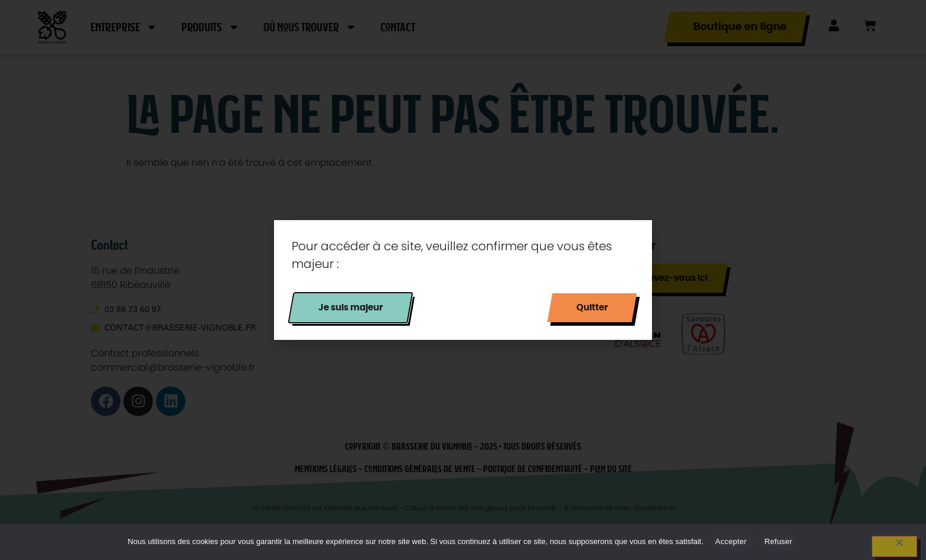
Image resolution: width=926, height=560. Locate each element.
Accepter (731, 541)
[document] (463, 280)
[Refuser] (894, 546)
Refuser (778, 541)
